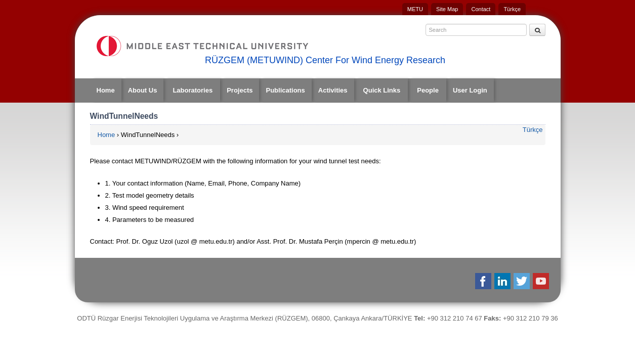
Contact (481, 9)
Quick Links (382, 90)
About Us (143, 90)
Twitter (522, 281)
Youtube (542, 281)
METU (415, 9)
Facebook (484, 281)
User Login (470, 90)
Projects (240, 90)
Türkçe (512, 9)
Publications (285, 90)
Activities (333, 90)
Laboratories (193, 90)
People (428, 90)
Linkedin (503, 281)
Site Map (447, 9)
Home (106, 90)
